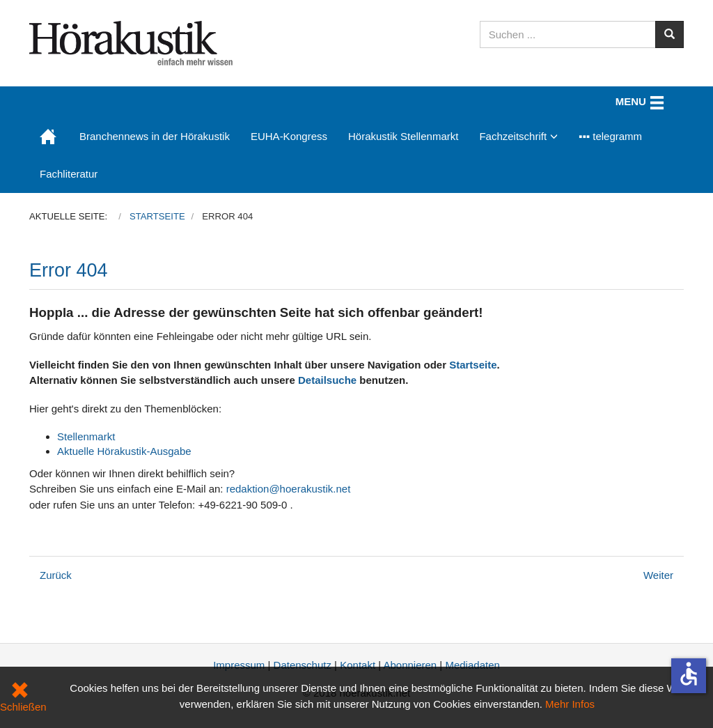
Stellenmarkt (86, 436)
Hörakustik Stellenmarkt (403, 136)
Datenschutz (303, 665)
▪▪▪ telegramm (610, 136)
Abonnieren (410, 665)
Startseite (473, 365)
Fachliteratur (69, 174)
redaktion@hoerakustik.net (289, 489)
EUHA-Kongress (289, 136)
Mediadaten (472, 665)
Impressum (239, 665)
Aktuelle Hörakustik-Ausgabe (124, 451)
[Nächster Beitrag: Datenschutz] (658, 575)
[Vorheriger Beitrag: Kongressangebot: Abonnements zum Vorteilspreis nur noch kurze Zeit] (56, 575)
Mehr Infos (570, 704)
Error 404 (69, 270)
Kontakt (358, 665)
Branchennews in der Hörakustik (155, 136)
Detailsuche (327, 380)
